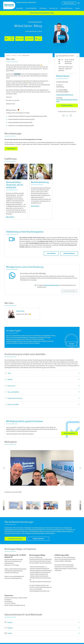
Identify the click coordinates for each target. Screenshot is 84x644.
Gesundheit (20, 8)
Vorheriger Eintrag (4, 468)
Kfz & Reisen (43, 8)
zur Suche (73, 343)
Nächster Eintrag (80, 468)
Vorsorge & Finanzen (67, 8)
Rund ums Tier (54, 8)
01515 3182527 (63, 90)
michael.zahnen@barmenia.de (65, 95)
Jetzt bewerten (12, 149)
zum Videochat (51, 253)
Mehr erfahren (10, 217)
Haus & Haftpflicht (31, 8)
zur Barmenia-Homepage (14, 539)
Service (77, 8)
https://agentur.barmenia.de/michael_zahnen (67, 101)
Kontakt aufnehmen (70, 105)
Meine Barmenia (71, 3)
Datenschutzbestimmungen (52, 285)
